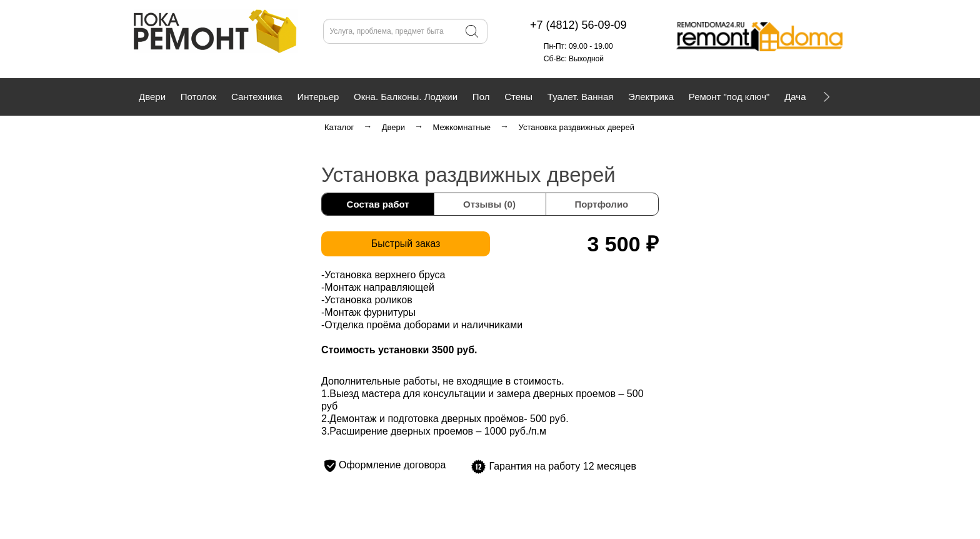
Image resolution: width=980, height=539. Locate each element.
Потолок (198, 97)
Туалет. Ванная (581, 97)
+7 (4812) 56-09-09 (250, 59)
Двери (152, 97)
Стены (518, 97)
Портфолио (601, 204)
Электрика (651, 97)
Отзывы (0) (489, 204)
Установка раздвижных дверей (577, 127)
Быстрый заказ (406, 244)
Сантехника (257, 97)
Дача (795, 97)
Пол (481, 97)
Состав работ (378, 204)
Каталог (339, 127)
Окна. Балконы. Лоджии (406, 97)
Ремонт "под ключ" (729, 97)
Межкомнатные (462, 127)
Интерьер (318, 97)
